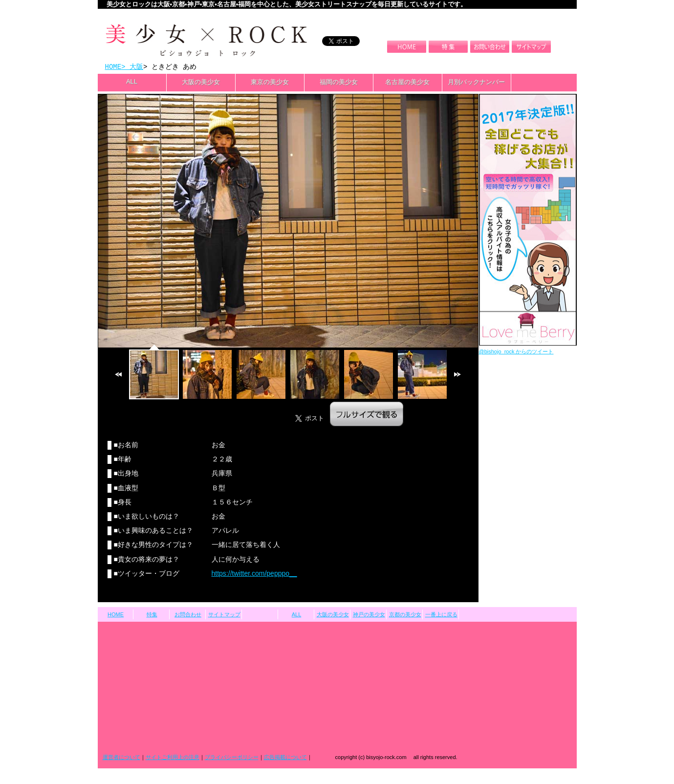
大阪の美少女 (201, 83)
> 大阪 (132, 67)
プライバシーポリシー (232, 758)
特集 (152, 615)
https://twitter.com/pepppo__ (254, 574)
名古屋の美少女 (407, 83)
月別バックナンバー (476, 83)
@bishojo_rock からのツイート (516, 352)
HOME (113, 67)
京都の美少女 (405, 615)
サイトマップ (224, 615)
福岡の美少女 (339, 83)
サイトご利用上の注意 (173, 758)
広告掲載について (285, 758)
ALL (132, 82)
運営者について (121, 758)
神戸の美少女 (369, 615)
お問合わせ (188, 615)
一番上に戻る (441, 615)
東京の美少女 (270, 83)
